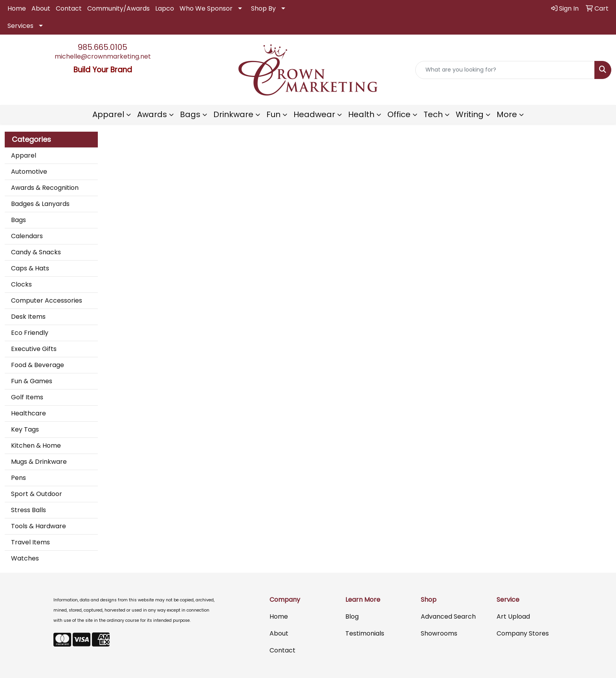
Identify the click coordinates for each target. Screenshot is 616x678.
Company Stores (523, 633)
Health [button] (361, 114)
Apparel (24, 155)
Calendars (27, 236)
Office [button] (399, 114)
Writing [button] (470, 114)
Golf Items (27, 397)
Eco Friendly (30, 333)
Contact (69, 8)
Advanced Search (448, 616)
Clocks (21, 284)
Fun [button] (273, 114)
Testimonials (365, 633)
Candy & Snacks (36, 252)
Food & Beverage (38, 365)
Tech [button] (433, 114)
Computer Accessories (47, 300)
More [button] (507, 114)
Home (17, 8)
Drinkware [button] (233, 114)
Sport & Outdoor (37, 494)
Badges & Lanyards (40, 204)
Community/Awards (118, 8)
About (41, 8)
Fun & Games (32, 381)
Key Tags (25, 429)
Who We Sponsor (206, 8)
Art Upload (513, 616)
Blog (352, 616)
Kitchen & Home (36, 446)
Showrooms (439, 633)
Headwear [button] (314, 114)
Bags (18, 220)
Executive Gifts (34, 349)
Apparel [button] (108, 114)
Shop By (263, 8)
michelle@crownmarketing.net (103, 56)
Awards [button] (152, 114)
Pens (18, 478)
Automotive (29, 172)
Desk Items (28, 317)
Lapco (165, 8)
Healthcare (28, 413)
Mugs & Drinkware (39, 462)
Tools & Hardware (38, 526)
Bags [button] (190, 114)
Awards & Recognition (45, 188)
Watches (25, 558)
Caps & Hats (30, 268)
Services (20, 26)
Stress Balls (28, 510)
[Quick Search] (505, 70)
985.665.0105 (103, 47)
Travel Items (30, 542)
